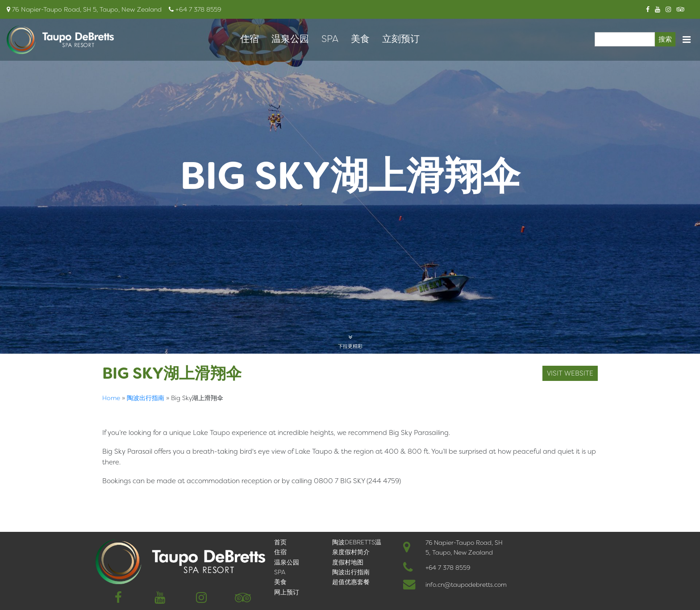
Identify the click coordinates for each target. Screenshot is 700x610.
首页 (280, 542)
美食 (360, 39)
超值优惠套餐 (351, 582)
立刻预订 (401, 39)
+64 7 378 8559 (448, 568)
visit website (570, 373)
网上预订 (287, 592)
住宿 (250, 39)
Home (111, 398)
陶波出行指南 (146, 398)
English (115, 499)
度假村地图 (348, 562)
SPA (330, 39)
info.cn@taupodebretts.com (466, 585)
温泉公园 (290, 39)
